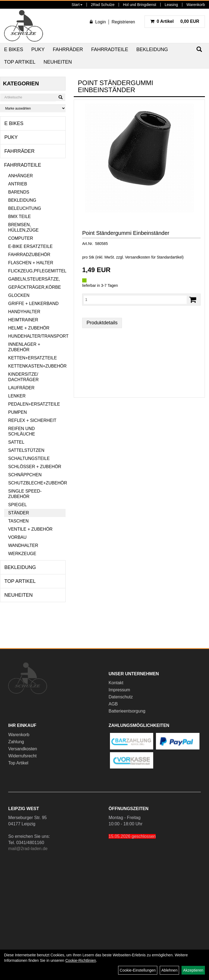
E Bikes (14, 49)
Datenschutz (121, 697)
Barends (19, 192)
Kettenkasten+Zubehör (37, 366)
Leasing (171, 5)
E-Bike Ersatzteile (30, 246)
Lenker (17, 396)
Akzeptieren (193, 970)
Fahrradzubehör (29, 255)
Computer (21, 238)
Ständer (19, 513)
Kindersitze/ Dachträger (23, 377)
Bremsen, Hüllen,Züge (23, 227)
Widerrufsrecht (22, 756)
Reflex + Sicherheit (32, 420)
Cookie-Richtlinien (81, 960)
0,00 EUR (175, 21)
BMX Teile (19, 217)
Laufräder (21, 388)
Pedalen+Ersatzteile (34, 404)
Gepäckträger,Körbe (35, 287)
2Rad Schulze (103, 5)
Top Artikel (20, 62)
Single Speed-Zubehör (25, 494)
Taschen (18, 521)
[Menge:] (135, 300)
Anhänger (21, 176)
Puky (38, 49)
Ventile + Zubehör (30, 529)
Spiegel (17, 505)
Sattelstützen (26, 450)
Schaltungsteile (29, 458)
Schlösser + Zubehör (35, 467)
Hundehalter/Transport (37, 336)
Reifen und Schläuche (22, 431)
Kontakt (116, 683)
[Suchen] (61, 97)
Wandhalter (23, 545)
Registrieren (123, 22)
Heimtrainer (23, 320)
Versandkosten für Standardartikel (154, 257)
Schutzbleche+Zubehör (37, 483)
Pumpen (17, 412)
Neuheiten (58, 62)
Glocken (19, 295)
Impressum (119, 690)
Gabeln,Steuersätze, (34, 279)
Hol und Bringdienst (140, 5)
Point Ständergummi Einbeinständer (126, 233)
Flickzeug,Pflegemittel (37, 271)
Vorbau (17, 537)
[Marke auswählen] (33, 108)
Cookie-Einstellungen (138, 970)
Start (77, 5)
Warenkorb (196, 5)
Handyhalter (24, 312)
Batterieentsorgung (127, 711)
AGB (113, 704)
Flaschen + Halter (31, 263)
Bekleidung (152, 49)
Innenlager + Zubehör (24, 347)
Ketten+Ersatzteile (33, 358)
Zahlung (16, 742)
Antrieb (18, 184)
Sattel (16, 442)
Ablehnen (169, 970)
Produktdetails (102, 323)
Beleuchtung (25, 208)
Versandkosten (23, 749)
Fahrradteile (110, 49)
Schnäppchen (25, 475)
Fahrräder (68, 49)
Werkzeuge (22, 554)
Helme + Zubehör (29, 328)
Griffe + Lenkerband (33, 304)
